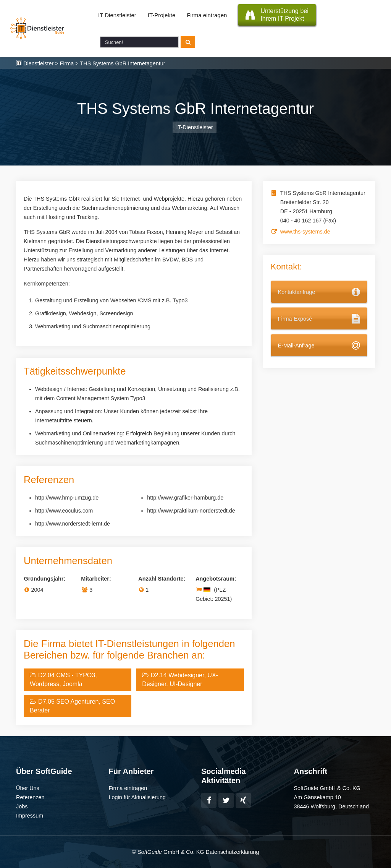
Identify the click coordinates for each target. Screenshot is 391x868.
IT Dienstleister (117, 15)
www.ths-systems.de (305, 232)
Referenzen (30, 797)
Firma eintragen (207, 15)
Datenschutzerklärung (232, 852)
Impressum (30, 816)
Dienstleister (38, 63)
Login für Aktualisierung (137, 797)
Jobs (22, 806)
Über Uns (28, 788)
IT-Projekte (162, 15)
